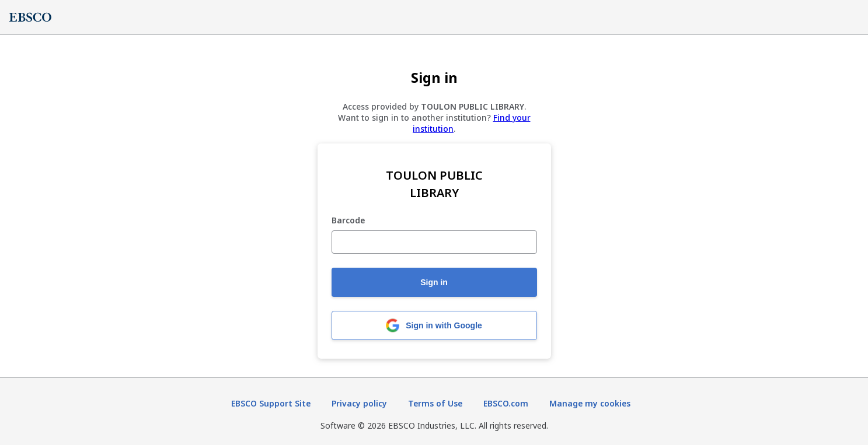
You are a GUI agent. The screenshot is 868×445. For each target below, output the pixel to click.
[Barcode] (434, 242)
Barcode (348, 221)
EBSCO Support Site (271, 403)
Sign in (434, 282)
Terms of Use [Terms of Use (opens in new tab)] (435, 403)
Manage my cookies (590, 403)
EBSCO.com (506, 403)
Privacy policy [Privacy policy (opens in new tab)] (359, 403)
